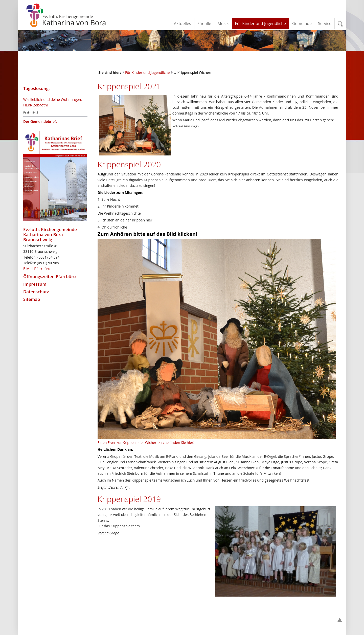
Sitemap (32, 299)
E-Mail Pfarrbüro (37, 269)
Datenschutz (36, 292)
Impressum (35, 284)
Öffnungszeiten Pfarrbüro (50, 276)
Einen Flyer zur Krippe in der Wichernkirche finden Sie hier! (146, 443)
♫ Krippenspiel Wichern (193, 72)
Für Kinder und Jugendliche (147, 72)
